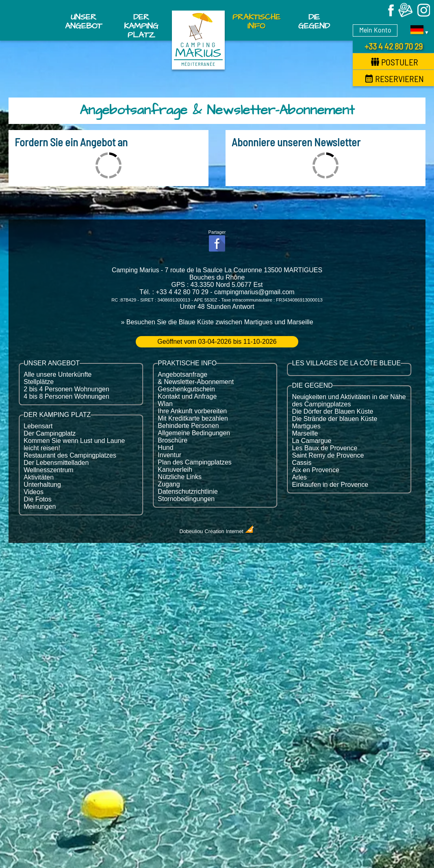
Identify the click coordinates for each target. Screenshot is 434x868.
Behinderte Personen (188, 426)
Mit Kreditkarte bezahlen (193, 418)
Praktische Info (256, 22)
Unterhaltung (42, 485)
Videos (34, 492)
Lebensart (38, 426)
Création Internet (230, 531)
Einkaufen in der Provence (330, 485)
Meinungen (40, 507)
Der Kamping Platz (141, 24)
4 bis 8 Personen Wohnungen (66, 396)
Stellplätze (39, 382)
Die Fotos (37, 499)
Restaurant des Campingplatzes (70, 455)
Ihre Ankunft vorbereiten (192, 411)
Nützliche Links (180, 477)
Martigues (306, 426)
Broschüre (173, 440)
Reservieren (394, 78)
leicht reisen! (42, 448)
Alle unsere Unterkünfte (58, 374)
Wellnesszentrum (48, 470)
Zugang (169, 484)
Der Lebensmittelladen (56, 463)
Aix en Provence (316, 470)
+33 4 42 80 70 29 (394, 46)
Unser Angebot (84, 22)
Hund (165, 448)
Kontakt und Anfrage (187, 396)
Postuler (395, 62)
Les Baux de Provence (324, 448)
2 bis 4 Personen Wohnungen (66, 389)
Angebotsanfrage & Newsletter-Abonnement (196, 378)
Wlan (165, 404)
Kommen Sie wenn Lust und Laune (74, 441)
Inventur (169, 455)
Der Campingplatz (50, 433)
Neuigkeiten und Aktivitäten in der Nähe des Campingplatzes (349, 400)
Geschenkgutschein (186, 389)
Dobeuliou (191, 531)
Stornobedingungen (186, 499)
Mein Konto (375, 30)
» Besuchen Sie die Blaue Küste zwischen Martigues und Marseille (217, 322)
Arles (299, 477)
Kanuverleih (175, 470)
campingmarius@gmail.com (254, 292)
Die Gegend (314, 22)
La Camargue (311, 441)
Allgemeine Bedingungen (194, 433)
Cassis (302, 463)
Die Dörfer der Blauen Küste (332, 411)
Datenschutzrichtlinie (188, 492)
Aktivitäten (39, 477)
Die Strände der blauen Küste (334, 419)
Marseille (305, 433)
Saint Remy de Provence (328, 455)
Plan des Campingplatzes (194, 462)
